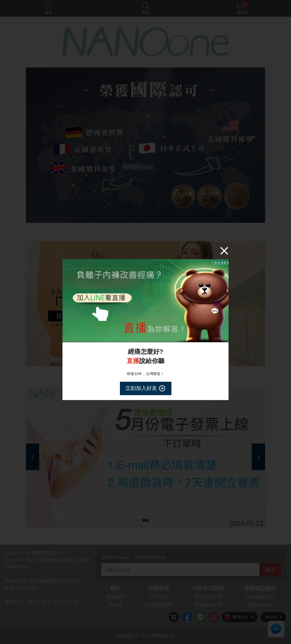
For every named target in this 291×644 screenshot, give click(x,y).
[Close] (224, 251)
